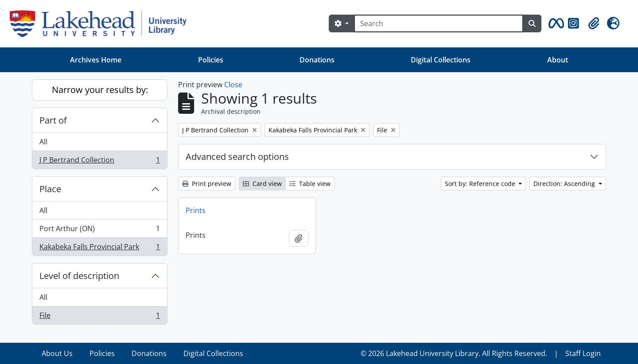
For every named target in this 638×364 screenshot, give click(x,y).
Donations (317, 60)
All (43, 142)
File (99, 317)
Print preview (207, 184)
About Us (57, 353)
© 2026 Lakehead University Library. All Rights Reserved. (454, 353)
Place (50, 189)
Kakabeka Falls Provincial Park (99, 248)
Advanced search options (237, 157)
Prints (196, 210)
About (558, 60)
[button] (555, 23)
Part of (53, 120)
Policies (211, 60)
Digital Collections (441, 60)
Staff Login (583, 353)
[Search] (439, 23)
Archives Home (96, 60)
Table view (310, 184)
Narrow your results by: (100, 90)
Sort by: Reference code (481, 184)
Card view (262, 184)
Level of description (79, 276)
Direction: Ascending (565, 184)
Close (233, 85)
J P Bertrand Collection (99, 162)
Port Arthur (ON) (99, 230)
